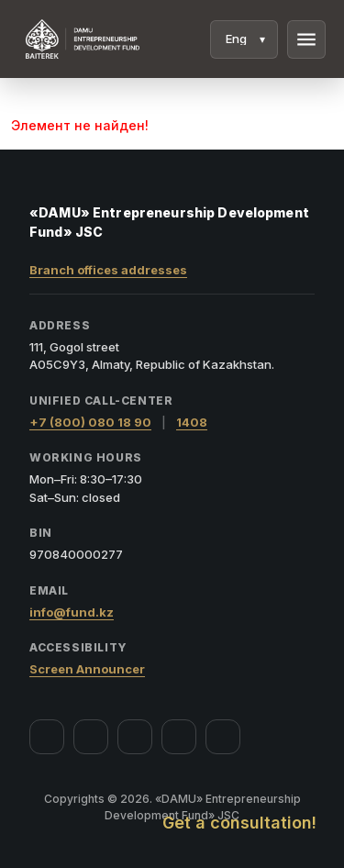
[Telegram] (179, 737)
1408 (192, 422)
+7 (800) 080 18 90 (90, 422)
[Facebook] (47, 737)
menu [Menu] (306, 39)
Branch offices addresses (108, 270)
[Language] (244, 39)
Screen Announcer (87, 669)
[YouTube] (135, 737)
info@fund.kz (72, 612)
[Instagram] (91, 737)
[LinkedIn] (223, 737)
